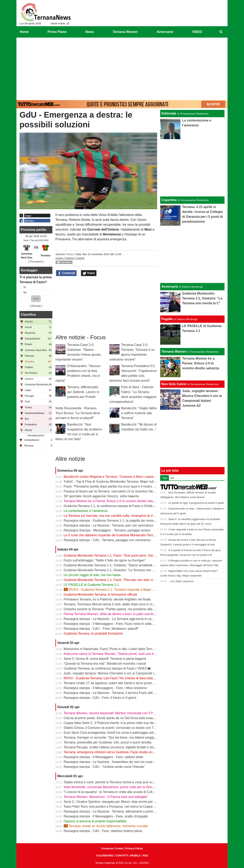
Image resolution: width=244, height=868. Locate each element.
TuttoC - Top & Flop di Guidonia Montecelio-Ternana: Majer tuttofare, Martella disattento (126, 482)
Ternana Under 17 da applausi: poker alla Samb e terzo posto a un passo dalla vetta (124, 683)
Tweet (89, 273)
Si (25, 287)
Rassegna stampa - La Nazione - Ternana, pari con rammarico (109, 525)
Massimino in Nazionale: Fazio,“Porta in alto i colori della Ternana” (111, 649)
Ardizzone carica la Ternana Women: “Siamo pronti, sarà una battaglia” (114, 654)
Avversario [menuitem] (165, 32)
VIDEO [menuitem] (197, 32)
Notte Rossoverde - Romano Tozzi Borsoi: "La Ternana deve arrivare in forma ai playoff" (78, 413)
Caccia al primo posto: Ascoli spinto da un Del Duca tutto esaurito (111, 718)
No (25, 292)
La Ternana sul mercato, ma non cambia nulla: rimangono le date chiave (116, 516)
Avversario (170, 287)
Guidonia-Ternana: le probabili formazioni (93, 633)
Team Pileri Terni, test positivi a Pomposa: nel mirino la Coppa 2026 (112, 807)
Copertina (169, 200)
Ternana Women (174, 352)
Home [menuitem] (24, 32)
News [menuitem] (90, 32)
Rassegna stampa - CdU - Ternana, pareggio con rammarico (107, 540)
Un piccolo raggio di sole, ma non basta (92, 575)
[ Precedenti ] (36, 262)
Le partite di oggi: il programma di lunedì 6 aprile (196, 503)
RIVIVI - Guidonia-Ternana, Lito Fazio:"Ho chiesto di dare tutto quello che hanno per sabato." (130, 678)
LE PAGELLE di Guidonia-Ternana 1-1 (91, 585)
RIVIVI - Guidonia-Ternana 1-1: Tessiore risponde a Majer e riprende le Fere (121, 590)
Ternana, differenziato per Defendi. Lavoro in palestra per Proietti (83, 392)
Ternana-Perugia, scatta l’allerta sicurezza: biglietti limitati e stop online (114, 747)
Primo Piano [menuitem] (57, 32)
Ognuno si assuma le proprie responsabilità (95, 821)
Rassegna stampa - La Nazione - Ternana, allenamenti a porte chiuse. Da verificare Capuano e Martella (138, 811)
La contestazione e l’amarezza (86, 511)
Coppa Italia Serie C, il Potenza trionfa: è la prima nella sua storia (111, 723)
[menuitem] (221, 32)
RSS (145, 856)
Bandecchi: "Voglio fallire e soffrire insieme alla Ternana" (139, 413)
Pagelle (167, 319)
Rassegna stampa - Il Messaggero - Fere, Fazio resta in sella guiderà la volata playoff (125, 624)
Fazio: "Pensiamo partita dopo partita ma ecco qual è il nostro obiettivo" (115, 486)
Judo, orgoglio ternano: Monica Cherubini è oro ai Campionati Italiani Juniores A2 (122, 673)
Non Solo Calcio (174, 384)
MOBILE (135, 856)
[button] (36, 299)
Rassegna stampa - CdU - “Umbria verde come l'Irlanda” (104, 767)
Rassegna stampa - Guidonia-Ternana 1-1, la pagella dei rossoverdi (112, 521)
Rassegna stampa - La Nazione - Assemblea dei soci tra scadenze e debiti (117, 762)
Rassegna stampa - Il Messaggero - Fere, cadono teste (103, 757)
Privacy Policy (134, 848)
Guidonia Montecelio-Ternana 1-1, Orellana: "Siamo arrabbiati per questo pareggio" (124, 565)
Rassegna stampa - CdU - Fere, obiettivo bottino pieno (103, 831)
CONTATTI (122, 856)
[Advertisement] (122, 68)
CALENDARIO (105, 856)
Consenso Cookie (112, 848)
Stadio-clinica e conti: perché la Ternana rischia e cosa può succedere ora (117, 782)
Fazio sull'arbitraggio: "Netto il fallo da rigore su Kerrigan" (105, 560)
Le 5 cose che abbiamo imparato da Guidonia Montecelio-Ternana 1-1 (114, 535)
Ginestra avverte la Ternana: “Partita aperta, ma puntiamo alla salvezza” (115, 609)
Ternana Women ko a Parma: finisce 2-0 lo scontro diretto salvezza (112, 501)
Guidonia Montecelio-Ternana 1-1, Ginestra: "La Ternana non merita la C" (116, 570)
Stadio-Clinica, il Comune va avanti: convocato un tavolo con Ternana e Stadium (121, 728)
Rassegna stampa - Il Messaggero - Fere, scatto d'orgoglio (106, 816)
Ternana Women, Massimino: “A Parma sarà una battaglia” (106, 797)
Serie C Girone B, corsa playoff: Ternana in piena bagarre (105, 659)
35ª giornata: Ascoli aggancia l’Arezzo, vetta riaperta (101, 496)
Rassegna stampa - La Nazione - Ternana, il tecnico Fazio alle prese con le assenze (124, 693)
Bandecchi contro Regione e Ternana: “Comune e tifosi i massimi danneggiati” (120, 477)
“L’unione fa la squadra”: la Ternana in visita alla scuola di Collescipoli (114, 792)
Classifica (28, 315)
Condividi (66, 273)
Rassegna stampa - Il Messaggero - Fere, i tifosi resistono (105, 688)
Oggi (165, 478)
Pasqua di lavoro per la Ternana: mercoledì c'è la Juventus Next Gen (113, 491)
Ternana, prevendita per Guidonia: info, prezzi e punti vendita (107, 742)
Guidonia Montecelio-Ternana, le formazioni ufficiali (100, 594)
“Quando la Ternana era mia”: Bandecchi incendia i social (105, 664)
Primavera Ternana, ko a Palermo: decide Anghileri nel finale (107, 599)
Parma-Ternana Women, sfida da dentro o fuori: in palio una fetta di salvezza (119, 614)
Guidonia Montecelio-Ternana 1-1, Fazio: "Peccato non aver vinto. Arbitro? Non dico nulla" (128, 580)
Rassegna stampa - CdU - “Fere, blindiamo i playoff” (101, 629)
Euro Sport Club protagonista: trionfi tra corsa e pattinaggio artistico (112, 733)
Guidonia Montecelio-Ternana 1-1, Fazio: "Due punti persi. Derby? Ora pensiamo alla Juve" (129, 555)
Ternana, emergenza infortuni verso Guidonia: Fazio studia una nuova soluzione (121, 752)
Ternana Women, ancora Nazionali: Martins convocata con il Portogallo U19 (118, 713)
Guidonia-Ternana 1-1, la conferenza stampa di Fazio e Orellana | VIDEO (116, 506)
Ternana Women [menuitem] (125, 32)
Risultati (36, 306)
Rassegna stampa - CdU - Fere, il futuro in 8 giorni (100, 698)
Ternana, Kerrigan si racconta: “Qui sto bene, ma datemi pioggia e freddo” (117, 737)
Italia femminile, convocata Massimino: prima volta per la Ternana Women (117, 787)
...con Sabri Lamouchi (181, 581)
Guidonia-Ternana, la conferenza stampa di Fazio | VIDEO (106, 668)
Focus (70, 254)
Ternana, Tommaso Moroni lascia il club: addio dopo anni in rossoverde (115, 604)
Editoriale (169, 113)
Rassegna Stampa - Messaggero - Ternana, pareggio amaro (107, 530)
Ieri (172, 478)
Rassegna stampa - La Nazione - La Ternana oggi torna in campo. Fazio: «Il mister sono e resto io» (135, 619)
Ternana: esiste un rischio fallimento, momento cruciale (106, 826)
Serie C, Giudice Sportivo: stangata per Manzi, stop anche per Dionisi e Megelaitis (123, 802)
